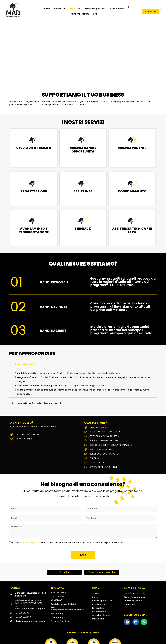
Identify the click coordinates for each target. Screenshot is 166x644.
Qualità (64, 572)
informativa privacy (30, 542)
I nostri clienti (99, 608)
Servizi (75, 9)
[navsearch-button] (161, 12)
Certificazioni (117, 9)
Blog (95, 14)
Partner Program (79, 14)
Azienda (59, 9)
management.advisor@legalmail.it (67, 610)
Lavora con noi (99, 611)
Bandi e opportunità (95, 9)
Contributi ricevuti (101, 615)
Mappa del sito (100, 619)
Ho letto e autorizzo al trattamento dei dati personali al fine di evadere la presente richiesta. (68, 542)
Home (46, 9)
